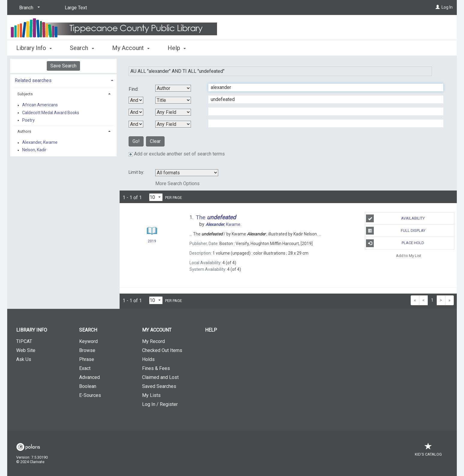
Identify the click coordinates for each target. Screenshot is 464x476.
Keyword (88, 341)
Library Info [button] (34, 48)
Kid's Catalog (428, 451)
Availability (395, 218)
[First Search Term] (323, 87)
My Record (153, 341)
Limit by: (137, 172)
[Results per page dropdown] (156, 197)
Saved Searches (159, 386)
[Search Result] (152, 231)
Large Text (76, 8)
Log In (447, 7)
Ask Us (24, 359)
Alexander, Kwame (40, 143)
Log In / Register (160, 404)
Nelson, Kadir (34, 150)
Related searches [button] (33, 80)
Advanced (89, 377)
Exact (85, 368)
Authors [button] (24, 131)
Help (211, 330)
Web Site (26, 350)
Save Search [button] (63, 66)
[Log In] (438, 7)
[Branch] (28, 8)
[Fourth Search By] (173, 124)
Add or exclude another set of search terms (177, 154)
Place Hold (395, 243)
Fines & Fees (156, 368)
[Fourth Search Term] (323, 123)
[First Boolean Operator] (136, 100)
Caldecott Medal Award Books (51, 113)
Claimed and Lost (160, 377)
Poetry (28, 120)
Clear (155, 141)
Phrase (87, 359)
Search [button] (82, 48)
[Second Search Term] (323, 99)
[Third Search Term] (323, 111)
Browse (87, 350)
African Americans (40, 105)
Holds (148, 359)
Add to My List (409, 256)
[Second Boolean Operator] (136, 112)
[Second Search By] (173, 100)
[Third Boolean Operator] (136, 124)
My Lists (151, 395)
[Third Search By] (173, 112)
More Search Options (177, 183)
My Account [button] (131, 48)
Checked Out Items (162, 350)
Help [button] (177, 48)
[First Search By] (173, 88)
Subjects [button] (25, 94)
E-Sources (90, 395)
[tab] (63, 80)
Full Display (396, 231)
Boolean (88, 386)
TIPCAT (24, 341)
